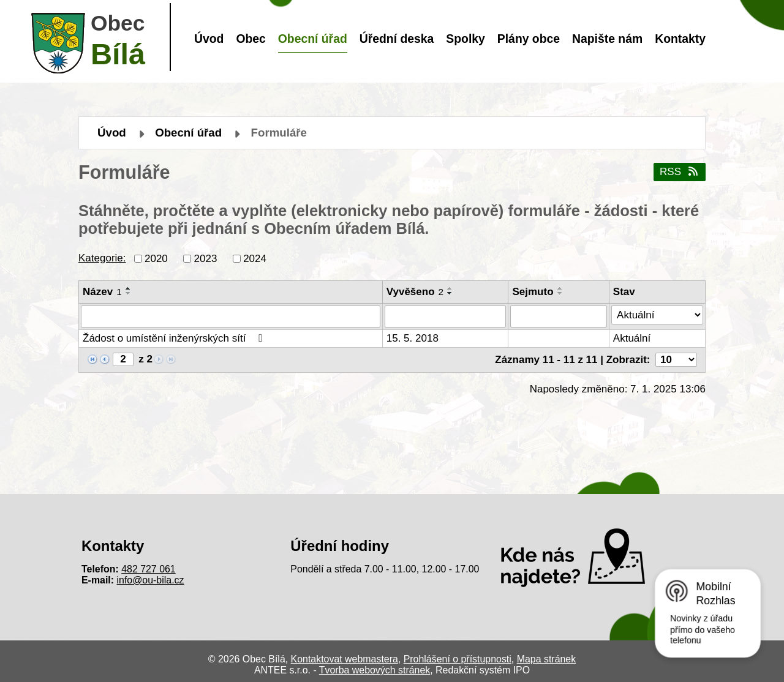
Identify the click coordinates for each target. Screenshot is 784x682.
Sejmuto (533, 292)
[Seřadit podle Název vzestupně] (129, 288)
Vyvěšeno (415, 292)
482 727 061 (149, 569)
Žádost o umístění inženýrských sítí (175, 338)
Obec (251, 39)
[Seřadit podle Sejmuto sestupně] (560, 293)
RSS (680, 172)
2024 (255, 258)
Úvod (209, 39)
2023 (206, 258)
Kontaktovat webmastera (345, 659)
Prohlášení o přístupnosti (458, 659)
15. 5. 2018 (413, 338)
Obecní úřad (313, 39)
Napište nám (607, 39)
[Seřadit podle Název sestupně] (129, 293)
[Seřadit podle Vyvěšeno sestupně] (450, 293)
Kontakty (680, 39)
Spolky (465, 39)
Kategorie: (102, 258)
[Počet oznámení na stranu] (676, 360)
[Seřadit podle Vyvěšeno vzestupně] (450, 288)
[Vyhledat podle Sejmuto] (558, 317)
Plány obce (529, 39)
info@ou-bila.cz (151, 580)
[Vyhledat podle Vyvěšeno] (446, 317)
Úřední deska (397, 39)
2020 (156, 258)
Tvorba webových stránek (375, 670)
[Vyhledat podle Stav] (657, 315)
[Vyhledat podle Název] (231, 317)
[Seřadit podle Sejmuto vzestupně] (560, 288)
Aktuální (632, 338)
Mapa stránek (546, 659)
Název (102, 292)
